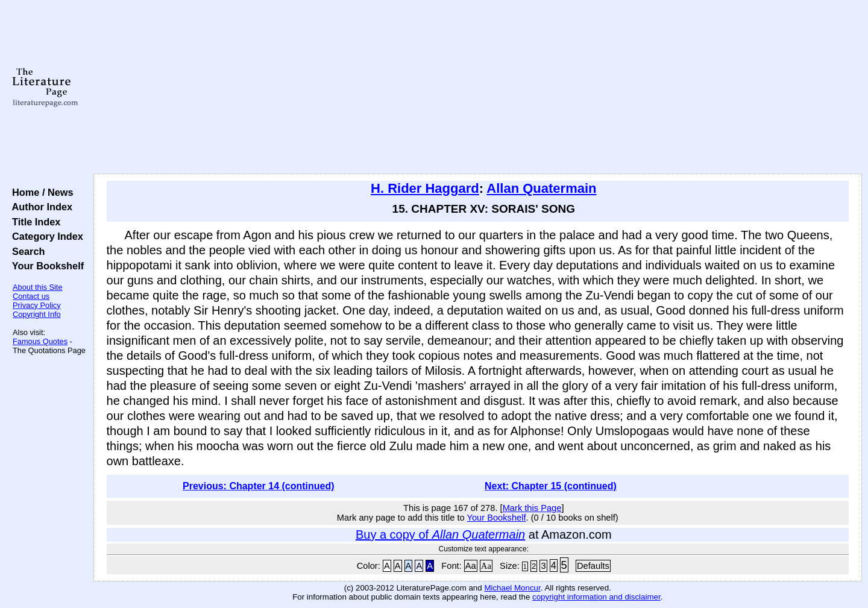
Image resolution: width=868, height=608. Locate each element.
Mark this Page (532, 508)
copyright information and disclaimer (596, 597)
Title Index (33, 222)
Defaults (593, 566)
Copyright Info (37, 314)
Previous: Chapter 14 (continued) (259, 486)
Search (26, 251)
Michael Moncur (512, 588)
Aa (471, 566)
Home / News (40, 192)
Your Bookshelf (45, 266)
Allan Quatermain (541, 188)
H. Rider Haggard (425, 188)
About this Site (38, 287)
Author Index (39, 207)
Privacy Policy (37, 305)
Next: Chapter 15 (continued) (551, 486)
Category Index (45, 236)
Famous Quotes (40, 341)
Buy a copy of (440, 534)
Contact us (31, 296)
